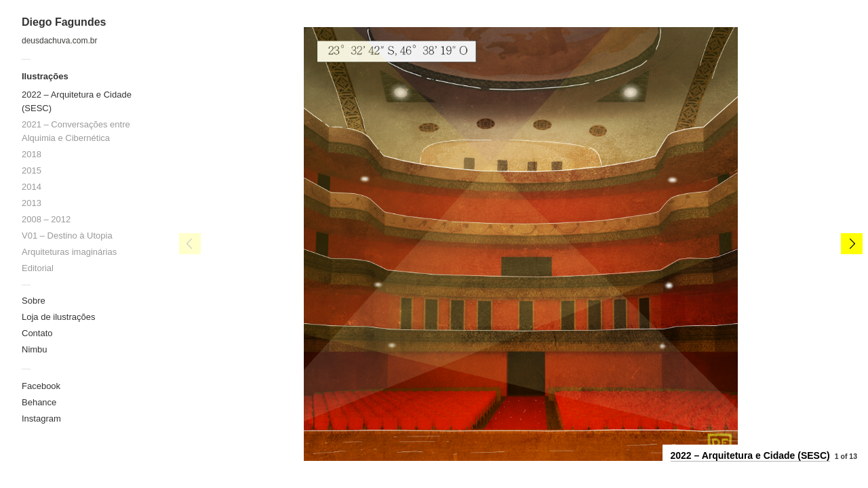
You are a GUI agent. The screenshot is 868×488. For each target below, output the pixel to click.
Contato (37, 333)
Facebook (41, 386)
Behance (39, 402)
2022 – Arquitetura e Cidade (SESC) (750, 455)
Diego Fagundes (64, 22)
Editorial (38, 268)
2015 (32, 170)
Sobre (34, 301)
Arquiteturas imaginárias (69, 252)
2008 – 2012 (46, 219)
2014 (32, 187)
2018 (32, 154)
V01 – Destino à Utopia (67, 236)
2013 (32, 203)
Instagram (41, 419)
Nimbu (35, 349)
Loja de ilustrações (58, 317)
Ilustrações (45, 76)
